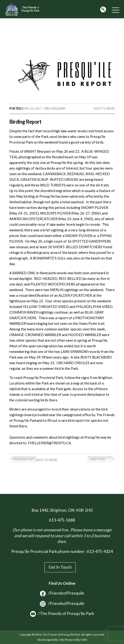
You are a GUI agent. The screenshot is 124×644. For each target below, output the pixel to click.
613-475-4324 (100, 551)
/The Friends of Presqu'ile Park (62, 613)
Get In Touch (60, 567)
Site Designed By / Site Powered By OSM (62, 640)
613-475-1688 (62, 520)
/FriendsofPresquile (62, 593)
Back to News (104, 108)
